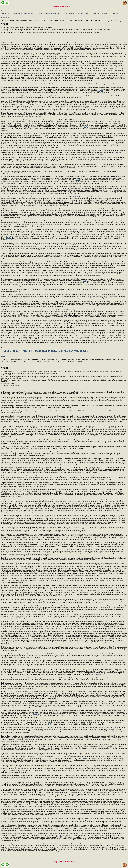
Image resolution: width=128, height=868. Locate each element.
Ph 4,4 (98, 674)
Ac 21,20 (14, 211)
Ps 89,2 (39, 182)
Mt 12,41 (22, 531)
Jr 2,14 (85, 231)
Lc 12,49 (91, 642)
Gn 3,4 (78, 180)
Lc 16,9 (85, 281)
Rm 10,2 (112, 729)
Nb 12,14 (13, 240)
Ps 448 (118, 152)
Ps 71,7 (52, 183)
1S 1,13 (89, 705)
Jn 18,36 (32, 407)
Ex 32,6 (58, 757)
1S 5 (45, 563)
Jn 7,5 (72, 200)
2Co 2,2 (10, 846)
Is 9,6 (40, 628)
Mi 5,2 (89, 592)
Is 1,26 (77, 134)
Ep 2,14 (100, 91)
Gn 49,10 (62, 596)
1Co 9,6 (90, 296)
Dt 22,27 (99, 154)
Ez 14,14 (71, 235)
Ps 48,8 (76, 229)
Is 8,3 (86, 127)
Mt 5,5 (93, 674)
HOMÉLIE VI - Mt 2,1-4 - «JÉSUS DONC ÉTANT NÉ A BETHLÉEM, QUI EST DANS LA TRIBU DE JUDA (44, 351)
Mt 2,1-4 (4, 356)
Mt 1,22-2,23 (5, 17)
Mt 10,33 (49, 724)
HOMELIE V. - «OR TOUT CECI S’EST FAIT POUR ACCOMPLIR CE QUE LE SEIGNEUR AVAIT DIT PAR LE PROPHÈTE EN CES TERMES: (59, 14)
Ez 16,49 (84, 758)
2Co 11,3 (31, 733)
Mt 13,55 (75, 197)
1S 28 (100, 579)
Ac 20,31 (37, 714)
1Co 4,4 (116, 728)
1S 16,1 (8, 238)
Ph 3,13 (59, 837)
